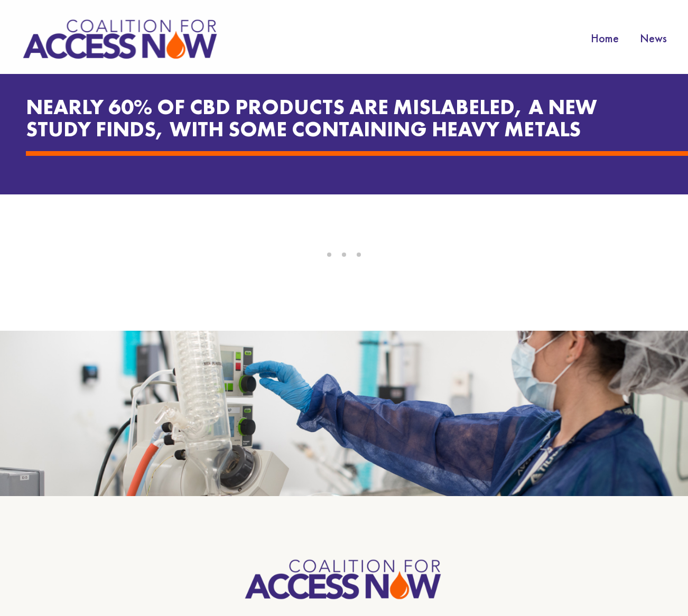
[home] (121, 38)
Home (605, 38)
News (653, 38)
